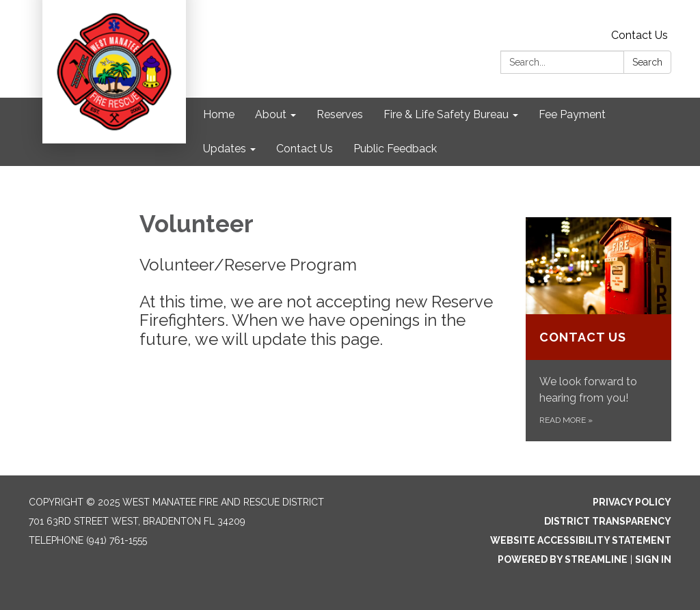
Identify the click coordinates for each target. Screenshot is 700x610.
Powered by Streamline (563, 559)
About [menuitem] (271, 114)
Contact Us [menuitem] (305, 149)
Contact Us (640, 35)
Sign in (653, 559)
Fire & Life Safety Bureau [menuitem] (446, 114)
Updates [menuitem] (225, 149)
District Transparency (608, 521)
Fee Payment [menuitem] (572, 114)
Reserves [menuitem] (340, 114)
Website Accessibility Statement (581, 540)
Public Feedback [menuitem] (395, 149)
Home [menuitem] (219, 114)
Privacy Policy (632, 502)
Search (647, 62)
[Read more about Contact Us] (598, 329)
